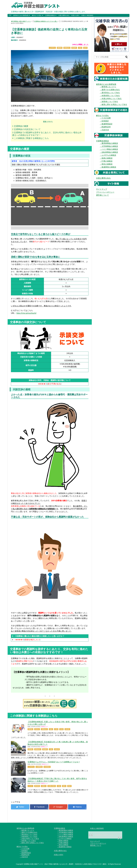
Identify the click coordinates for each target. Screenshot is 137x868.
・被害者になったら (108, 87)
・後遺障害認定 (106, 124)
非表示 (50, 122)
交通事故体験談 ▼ (51, 15)
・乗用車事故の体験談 (109, 143)
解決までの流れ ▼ (38, 15)
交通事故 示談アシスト (104, 835)
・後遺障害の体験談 (108, 167)
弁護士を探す (75, 15)
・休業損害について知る (110, 96)
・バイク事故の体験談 (109, 149)
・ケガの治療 (105, 118)
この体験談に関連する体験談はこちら (30, 138)
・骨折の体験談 (106, 164)
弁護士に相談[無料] (87, 15)
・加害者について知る (109, 102)
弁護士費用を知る (64, 15)
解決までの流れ (102, 116)
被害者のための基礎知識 (106, 84)
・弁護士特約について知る (111, 99)
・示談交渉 (104, 130)
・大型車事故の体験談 (109, 146)
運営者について (102, 195)
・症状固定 (104, 121)
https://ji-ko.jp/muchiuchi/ (26, 313)
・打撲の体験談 (106, 161)
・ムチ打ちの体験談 (108, 155)
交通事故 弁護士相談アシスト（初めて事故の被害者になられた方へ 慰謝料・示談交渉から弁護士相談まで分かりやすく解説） (66, 864)
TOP (10, 15)
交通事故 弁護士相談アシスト (21, 21)
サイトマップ (102, 189)
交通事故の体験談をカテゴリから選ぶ (46, 21)
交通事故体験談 (102, 141)
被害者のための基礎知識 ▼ (22, 15)
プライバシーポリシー (105, 192)
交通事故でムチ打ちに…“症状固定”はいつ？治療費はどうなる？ (54, 762)
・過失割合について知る (110, 93)
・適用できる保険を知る (110, 90)
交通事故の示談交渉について (26, 129)
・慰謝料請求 (105, 127)
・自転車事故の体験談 (109, 152)
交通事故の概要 (20, 126)
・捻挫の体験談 (106, 158)
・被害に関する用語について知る (113, 105)
